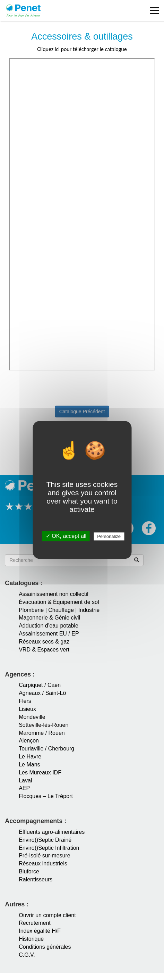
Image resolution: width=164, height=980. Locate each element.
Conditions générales (45, 947)
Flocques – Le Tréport (46, 796)
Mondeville (32, 717)
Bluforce (29, 871)
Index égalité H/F (40, 931)
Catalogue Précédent (82, 412)
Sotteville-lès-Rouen (44, 725)
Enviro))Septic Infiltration (49, 848)
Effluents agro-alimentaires (52, 832)
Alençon (29, 741)
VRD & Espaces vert (44, 650)
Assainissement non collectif (54, 594)
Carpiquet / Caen (40, 685)
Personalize (109, 537)
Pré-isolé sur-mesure (44, 856)
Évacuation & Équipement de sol (59, 602)
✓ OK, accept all (66, 536)
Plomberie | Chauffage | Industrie (59, 610)
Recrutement (35, 923)
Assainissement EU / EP (49, 634)
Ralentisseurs (36, 879)
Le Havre (30, 757)
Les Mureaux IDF (40, 773)
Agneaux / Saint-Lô (42, 693)
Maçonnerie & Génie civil (49, 618)
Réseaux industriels (43, 863)
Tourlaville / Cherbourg (46, 749)
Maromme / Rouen (42, 733)
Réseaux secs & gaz (44, 642)
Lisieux (27, 709)
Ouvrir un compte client (47, 915)
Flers (25, 701)
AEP (24, 788)
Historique (31, 939)
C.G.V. (27, 955)
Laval (25, 780)
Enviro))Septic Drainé (45, 840)
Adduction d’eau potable (49, 626)
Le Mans (29, 765)
